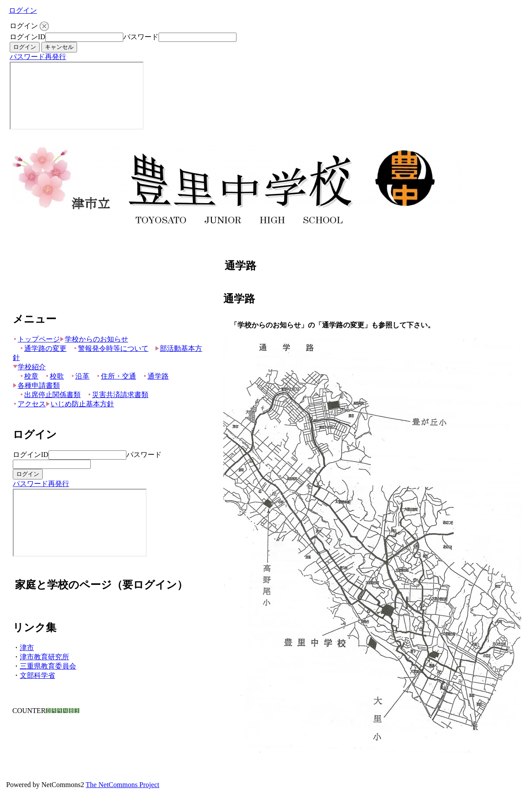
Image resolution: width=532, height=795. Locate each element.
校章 (29, 376)
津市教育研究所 (44, 657)
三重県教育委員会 (48, 666)
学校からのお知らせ (94, 339)
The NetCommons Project (123, 785)
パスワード (141, 37)
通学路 (156, 376)
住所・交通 (116, 376)
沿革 (80, 376)
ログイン (23, 10)
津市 (27, 648)
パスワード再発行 (38, 57)
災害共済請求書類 (118, 395)
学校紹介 (29, 367)
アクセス (29, 404)
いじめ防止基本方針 (80, 404)
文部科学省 (37, 675)
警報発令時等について (111, 348)
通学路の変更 (43, 348)
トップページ (36, 339)
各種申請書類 (36, 385)
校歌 (54, 376)
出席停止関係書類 (50, 395)
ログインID (28, 37)
